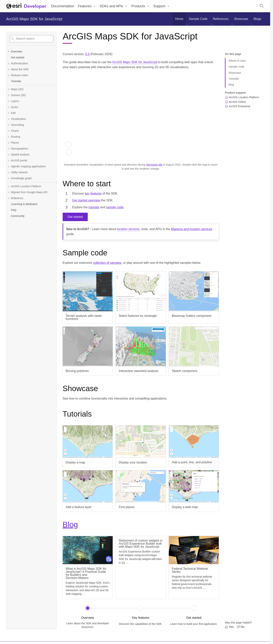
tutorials (94, 207)
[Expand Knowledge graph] (31, 178)
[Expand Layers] (31, 101)
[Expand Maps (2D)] (31, 89)
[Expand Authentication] (31, 63)
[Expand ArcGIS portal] (31, 161)
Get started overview (86, 200)
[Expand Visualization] (31, 119)
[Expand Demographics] (31, 149)
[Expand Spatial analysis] (31, 155)
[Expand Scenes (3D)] (31, 95)
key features (93, 193)
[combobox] (31, 39)
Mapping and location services (192, 229)
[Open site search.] (262, 6)
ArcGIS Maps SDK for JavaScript (34, 19)
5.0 (87, 54)
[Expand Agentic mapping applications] (31, 166)
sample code (115, 207)
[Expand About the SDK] (31, 69)
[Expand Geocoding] (31, 125)
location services (128, 229)
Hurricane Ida (154, 165)
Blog (70, 525)
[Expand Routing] (31, 137)
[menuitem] (179, 19)
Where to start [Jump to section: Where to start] (237, 61)
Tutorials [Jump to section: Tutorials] (234, 79)
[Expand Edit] (31, 113)
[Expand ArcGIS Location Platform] (31, 186)
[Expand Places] (31, 143)
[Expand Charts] (31, 131)
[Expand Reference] (31, 198)
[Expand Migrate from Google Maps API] (31, 192)
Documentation (63, 6)
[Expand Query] (31, 107)
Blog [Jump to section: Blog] (231, 85)
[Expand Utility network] (31, 172)
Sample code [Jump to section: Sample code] (236, 67)
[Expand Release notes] (31, 75)
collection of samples (107, 263)
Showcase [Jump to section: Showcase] (235, 73)
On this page (233, 54)
